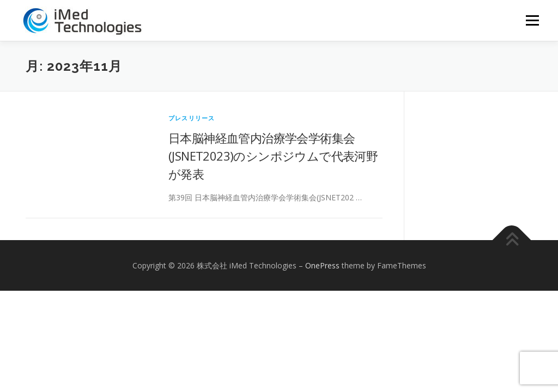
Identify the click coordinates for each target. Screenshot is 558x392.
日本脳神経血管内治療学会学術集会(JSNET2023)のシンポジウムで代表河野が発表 (273, 156)
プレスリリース (192, 118)
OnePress (322, 265)
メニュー (532, 20)
